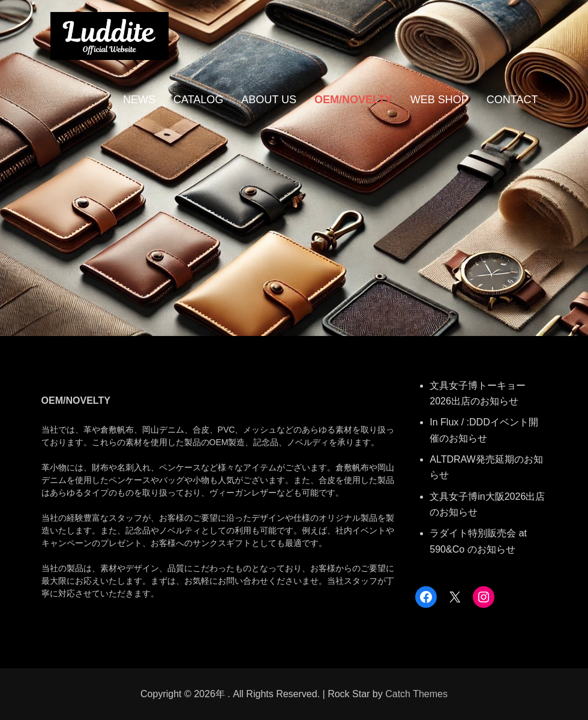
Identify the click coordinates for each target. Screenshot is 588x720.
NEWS (139, 100)
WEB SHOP (439, 100)
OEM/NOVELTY (353, 100)
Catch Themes (416, 694)
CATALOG (198, 100)
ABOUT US (269, 100)
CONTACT (512, 100)
